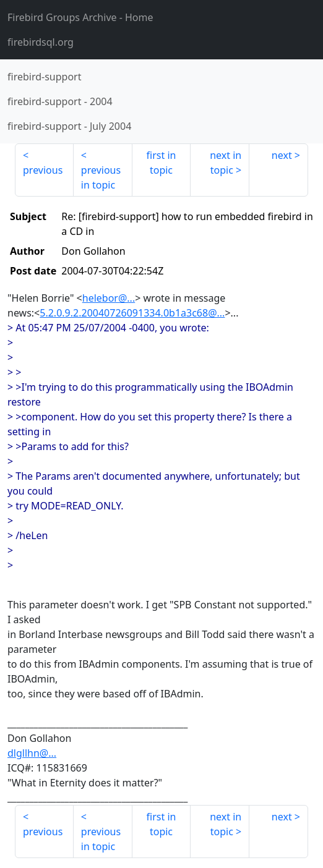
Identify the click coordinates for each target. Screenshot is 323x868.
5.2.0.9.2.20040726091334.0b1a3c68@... (132, 313)
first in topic (161, 163)
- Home (80, 17)
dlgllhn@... (32, 753)
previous (43, 170)
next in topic (226, 163)
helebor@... (109, 298)
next (282, 155)
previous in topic (101, 177)
